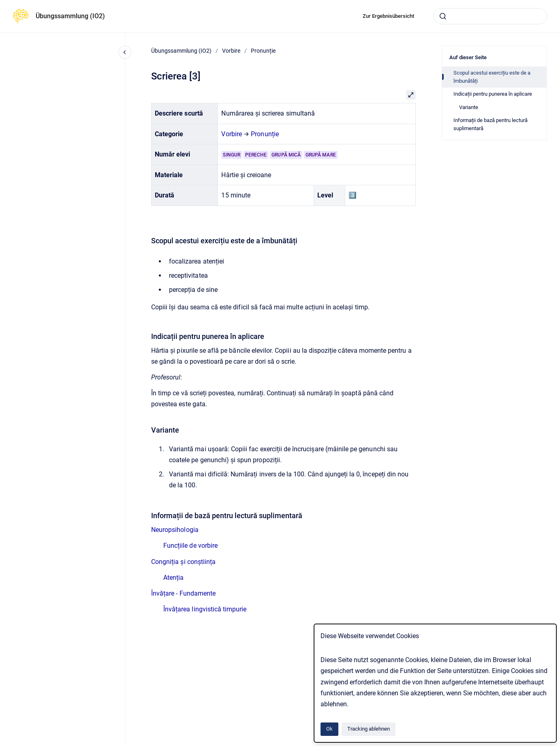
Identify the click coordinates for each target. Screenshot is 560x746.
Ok (329, 729)
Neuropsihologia (175, 530)
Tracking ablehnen (369, 729)
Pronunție (263, 51)
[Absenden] (443, 16)
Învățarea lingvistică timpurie (205, 609)
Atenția (173, 578)
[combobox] (490, 16)
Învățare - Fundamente (183, 593)
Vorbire (231, 51)
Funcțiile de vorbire (190, 546)
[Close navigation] (125, 52)
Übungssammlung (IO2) (70, 16)
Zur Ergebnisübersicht (388, 16)
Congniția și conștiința (183, 562)
